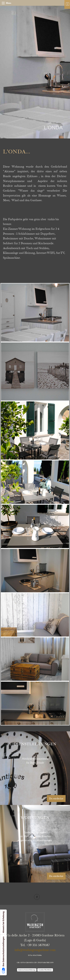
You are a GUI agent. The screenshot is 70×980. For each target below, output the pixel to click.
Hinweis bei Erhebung (3, 922)
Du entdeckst (56, 799)
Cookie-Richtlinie (45, 970)
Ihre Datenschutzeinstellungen (3, 955)
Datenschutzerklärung (27, 970)
